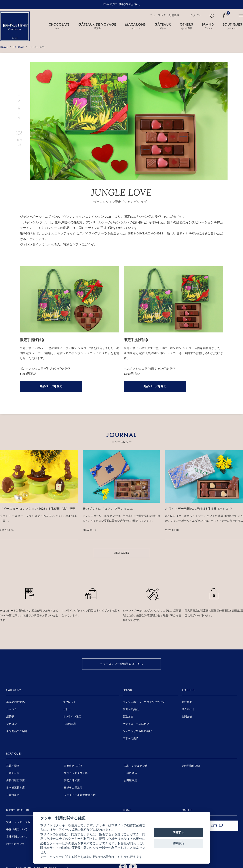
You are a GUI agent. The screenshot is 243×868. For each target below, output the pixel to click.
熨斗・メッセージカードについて (26, 822)
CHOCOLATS (59, 26)
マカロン (11, 724)
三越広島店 (130, 773)
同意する (178, 832)
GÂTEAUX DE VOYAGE (97, 26)
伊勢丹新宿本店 (15, 780)
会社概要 (187, 702)
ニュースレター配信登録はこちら (122, 664)
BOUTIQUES (232, 26)
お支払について (15, 844)
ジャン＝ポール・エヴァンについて (144, 702)
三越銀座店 (13, 795)
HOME (4, 47)
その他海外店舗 (191, 766)
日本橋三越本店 (15, 787)
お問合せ (187, 717)
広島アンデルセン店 (136, 766)
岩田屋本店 (130, 780)
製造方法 (128, 717)
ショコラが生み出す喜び (137, 731)
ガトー (67, 709)
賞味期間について (17, 836)
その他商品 (69, 724)
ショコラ (11, 709)
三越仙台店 (13, 773)
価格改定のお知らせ (130, 4)
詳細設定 (178, 843)
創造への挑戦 (131, 709)
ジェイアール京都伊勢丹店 (80, 795)
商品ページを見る (51, 386)
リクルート (188, 709)
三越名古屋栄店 (73, 787)
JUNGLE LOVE (37, 47)
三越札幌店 (13, 766)
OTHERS (186, 26)
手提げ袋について (17, 829)
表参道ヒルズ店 (73, 766)
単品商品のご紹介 (17, 731)
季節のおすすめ (15, 702)
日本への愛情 (131, 738)
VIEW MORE (122, 552)
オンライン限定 (72, 717)
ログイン (196, 15)
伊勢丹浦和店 (72, 780)
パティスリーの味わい (136, 724)
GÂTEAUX (163, 26)
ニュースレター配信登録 (165, 15)
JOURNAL (18, 47)
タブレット (69, 702)
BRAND (208, 26)
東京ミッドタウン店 (76, 773)
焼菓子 (10, 717)
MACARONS (135, 26)
